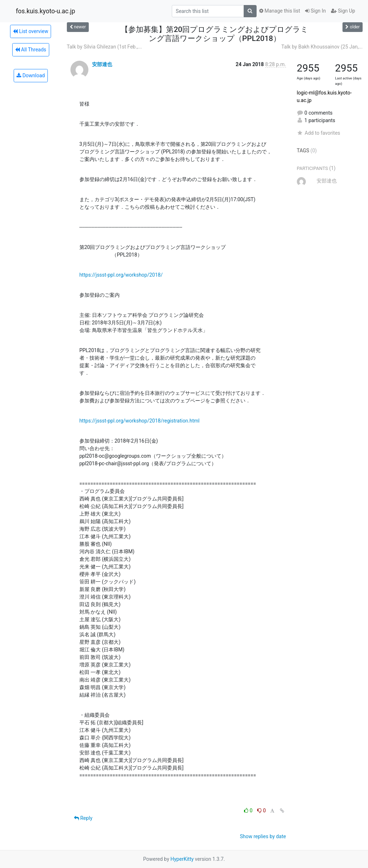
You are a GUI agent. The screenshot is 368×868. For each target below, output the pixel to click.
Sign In (316, 11)
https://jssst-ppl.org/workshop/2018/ (121, 275)
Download (31, 75)
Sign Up (343, 11)
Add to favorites (319, 133)
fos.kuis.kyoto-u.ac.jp (45, 11)
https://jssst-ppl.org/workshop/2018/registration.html (140, 421)
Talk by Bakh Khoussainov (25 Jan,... (322, 47)
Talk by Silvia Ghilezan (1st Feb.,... (104, 47)
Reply (83, 818)
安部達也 (102, 64)
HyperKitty (182, 859)
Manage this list (280, 11)
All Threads (31, 50)
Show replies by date (263, 836)
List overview (31, 31)
